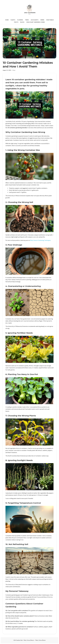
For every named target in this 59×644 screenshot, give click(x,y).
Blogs (14, 70)
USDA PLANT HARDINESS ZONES (36, 22)
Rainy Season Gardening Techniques (40, 240)
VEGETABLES (50, 20)
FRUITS (16, 22)
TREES (27, 20)
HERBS (42, 20)
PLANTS (13, 20)
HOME (7, 20)
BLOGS (22, 22)
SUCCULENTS (35, 20)
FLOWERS (20, 20)
